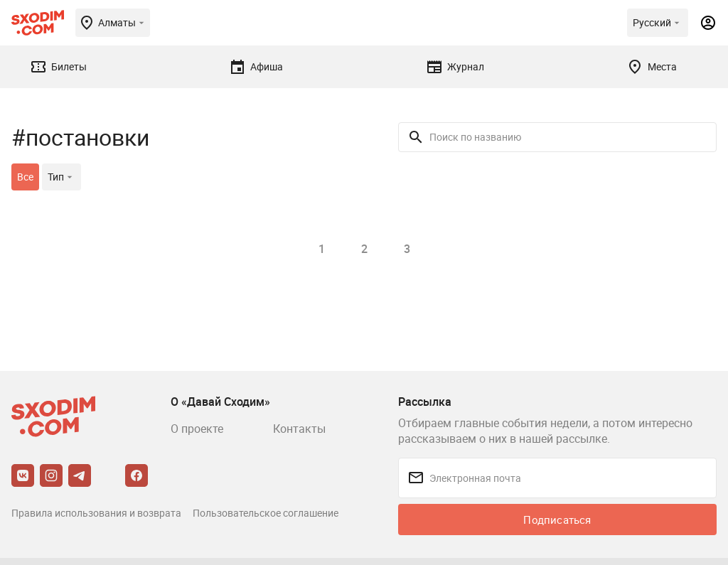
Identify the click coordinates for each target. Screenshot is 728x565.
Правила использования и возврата (96, 513)
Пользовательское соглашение (266, 513)
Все (25, 177)
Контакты (299, 429)
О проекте (197, 429)
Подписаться (557, 520)
